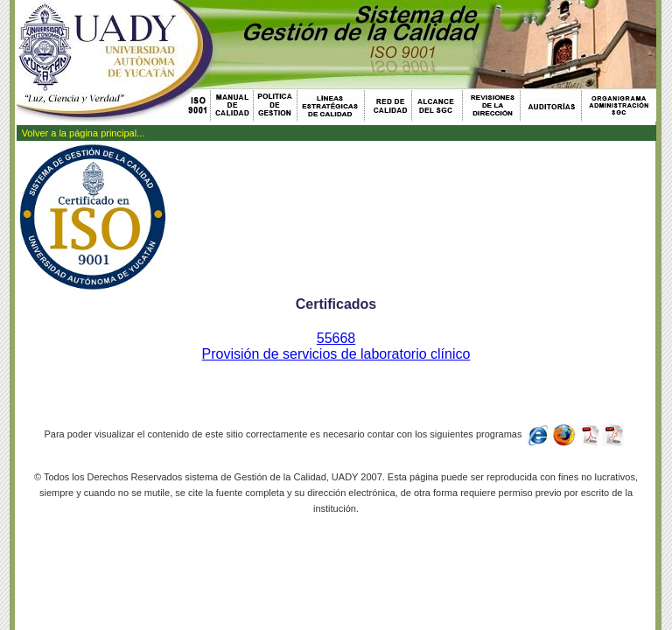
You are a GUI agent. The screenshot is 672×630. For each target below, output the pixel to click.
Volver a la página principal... (84, 133)
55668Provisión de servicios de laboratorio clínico (336, 346)
